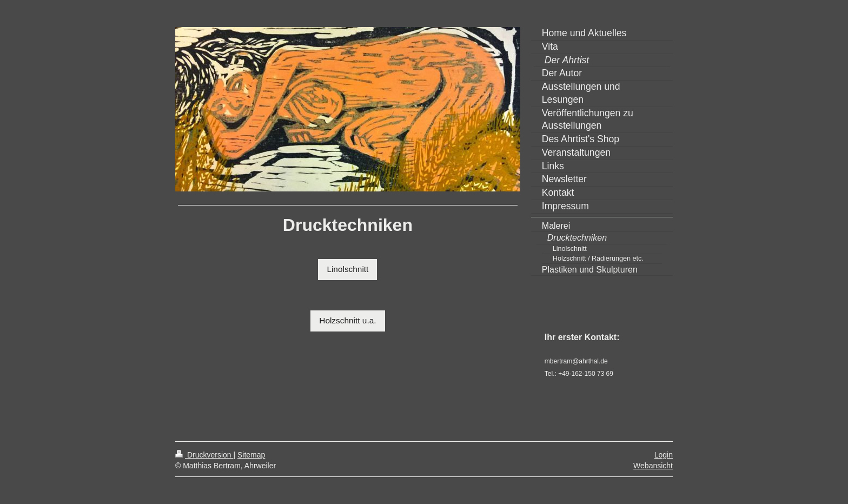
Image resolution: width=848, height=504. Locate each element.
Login (664, 455)
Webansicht (653, 466)
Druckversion (204, 455)
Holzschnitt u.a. (347, 320)
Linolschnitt (347, 269)
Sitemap (251, 455)
